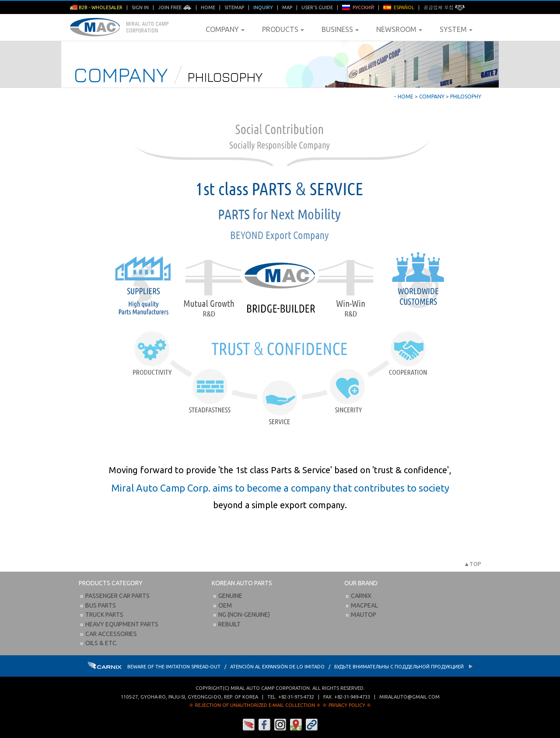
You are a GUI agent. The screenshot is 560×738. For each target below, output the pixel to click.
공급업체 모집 (444, 7)
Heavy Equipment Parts (122, 624)
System (456, 29)
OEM (225, 605)
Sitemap (234, 7)
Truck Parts (104, 615)
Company (225, 29)
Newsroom (399, 29)
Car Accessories (111, 634)
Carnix (361, 596)
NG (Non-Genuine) (244, 615)
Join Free (175, 7)
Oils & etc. (101, 643)
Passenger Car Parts (117, 596)
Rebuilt (229, 624)
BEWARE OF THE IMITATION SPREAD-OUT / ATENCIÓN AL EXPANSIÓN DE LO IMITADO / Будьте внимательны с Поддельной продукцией (280, 667)
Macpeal (364, 605)
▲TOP (472, 564)
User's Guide (317, 7)
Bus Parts (101, 605)
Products (283, 29)
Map (287, 7)
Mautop (364, 615)
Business (340, 29)
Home (208, 7)
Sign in (140, 7)
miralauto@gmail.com (409, 697)
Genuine (230, 596)
